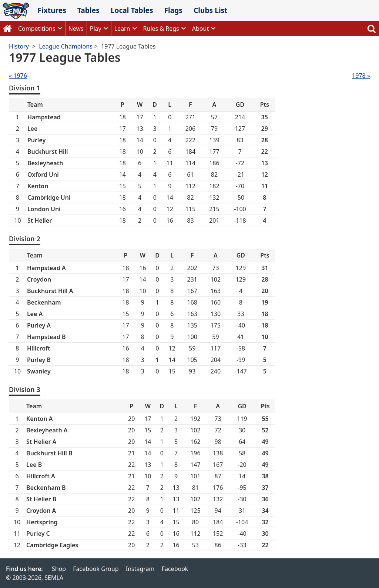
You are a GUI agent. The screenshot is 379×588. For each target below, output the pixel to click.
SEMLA (16, 11)
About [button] (200, 29)
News (76, 29)
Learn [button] (122, 29)
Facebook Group (96, 569)
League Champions (66, 46)
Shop (59, 569)
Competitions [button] (37, 29)
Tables (88, 10)
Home (7, 29)
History (19, 46)
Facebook (175, 569)
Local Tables (132, 10)
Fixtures (52, 10)
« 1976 (18, 76)
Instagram (140, 569)
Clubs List (211, 10)
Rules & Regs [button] (161, 29)
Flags (173, 10)
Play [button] (96, 29)
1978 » (361, 76)
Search (372, 29)
